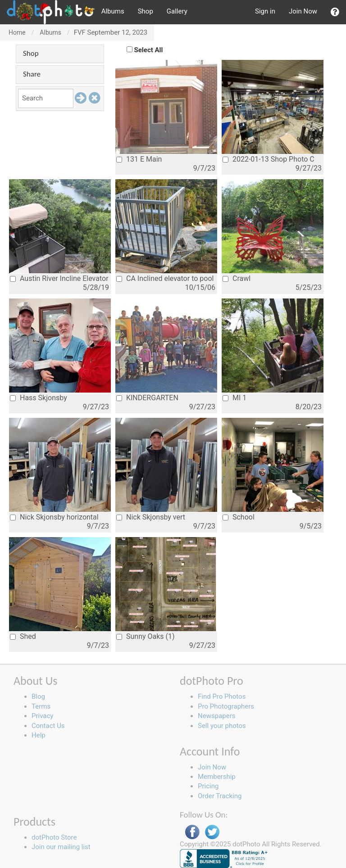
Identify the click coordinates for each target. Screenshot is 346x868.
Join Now (303, 11)
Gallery (177, 11)
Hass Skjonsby (39, 398)
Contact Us (48, 726)
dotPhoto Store (54, 837)
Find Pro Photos (222, 696)
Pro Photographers (226, 706)
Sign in (265, 11)
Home (17, 32)
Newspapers (216, 716)
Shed (23, 636)
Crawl (237, 278)
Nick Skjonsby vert (151, 517)
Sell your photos (222, 726)
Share (32, 74)
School (239, 517)
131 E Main (139, 159)
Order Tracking (220, 796)
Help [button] (39, 735)
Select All (149, 50)
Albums (113, 11)
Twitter (212, 832)
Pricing (208, 786)
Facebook (192, 832)
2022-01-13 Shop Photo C (269, 159)
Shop (146, 11)
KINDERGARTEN (147, 398)
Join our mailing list (61, 847)
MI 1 (234, 398)
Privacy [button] (42, 716)
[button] (335, 12)
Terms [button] (41, 706)
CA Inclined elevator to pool (165, 278)
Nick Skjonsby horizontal (54, 517)
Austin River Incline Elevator (59, 278)
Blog (38, 696)
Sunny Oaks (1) (146, 636)
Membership (217, 777)
